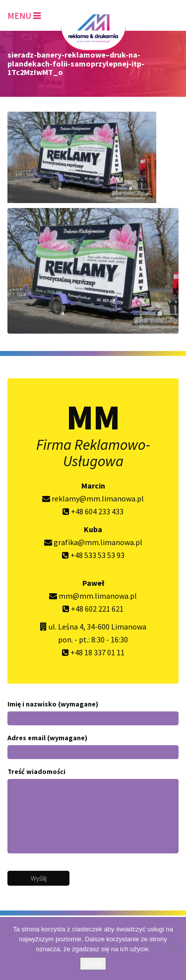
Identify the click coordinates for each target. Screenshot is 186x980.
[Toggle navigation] (24, 14)
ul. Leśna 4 (66, 627)
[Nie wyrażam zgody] (174, 949)
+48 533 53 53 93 (93, 555)
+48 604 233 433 (93, 511)
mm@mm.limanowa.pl (93, 596)
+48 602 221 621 (93, 609)
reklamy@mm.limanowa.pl (93, 498)
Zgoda (93, 963)
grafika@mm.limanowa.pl (93, 542)
